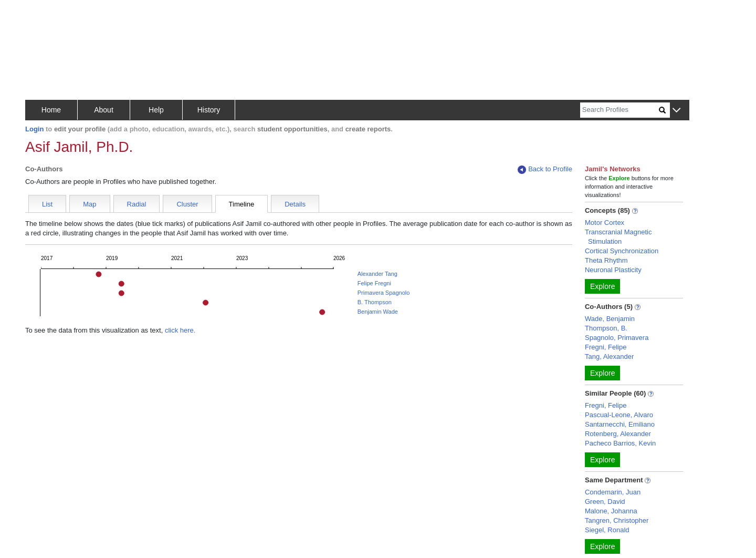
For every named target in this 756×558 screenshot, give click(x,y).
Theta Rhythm (606, 260)
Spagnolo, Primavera (617, 338)
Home (51, 110)
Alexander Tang (377, 274)
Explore (602, 286)
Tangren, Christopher (617, 520)
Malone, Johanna (611, 511)
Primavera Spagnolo (384, 293)
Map (90, 204)
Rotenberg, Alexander (618, 434)
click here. (180, 330)
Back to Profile (545, 169)
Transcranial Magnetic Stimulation (618, 237)
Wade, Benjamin (610, 319)
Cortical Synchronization (622, 251)
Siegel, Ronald (607, 530)
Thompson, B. (606, 328)
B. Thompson (375, 302)
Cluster (187, 204)
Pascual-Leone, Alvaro (619, 415)
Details (295, 204)
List (47, 204)
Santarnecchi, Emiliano (620, 424)
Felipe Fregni (374, 283)
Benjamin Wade (378, 312)
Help (156, 110)
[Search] (619, 110)
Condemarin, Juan (613, 492)
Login (34, 129)
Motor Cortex (605, 223)
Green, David (605, 502)
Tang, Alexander (609, 357)
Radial (137, 204)
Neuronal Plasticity (613, 270)
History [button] (209, 110)
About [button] (104, 110)
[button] (676, 111)
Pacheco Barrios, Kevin (620, 443)
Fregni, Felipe (606, 347)
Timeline (242, 204)
